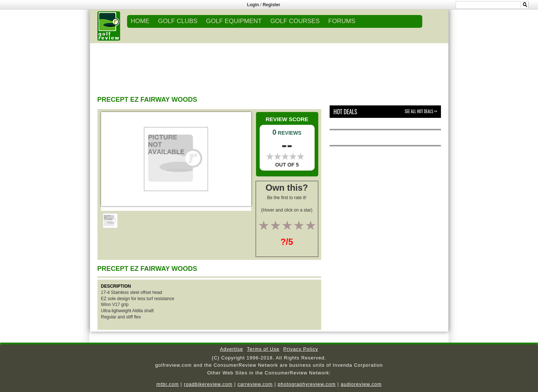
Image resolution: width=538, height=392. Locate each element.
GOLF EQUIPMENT (234, 21)
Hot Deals (345, 112)
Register (271, 5)
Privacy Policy (301, 349)
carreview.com (255, 384)
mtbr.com (168, 384)
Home (140, 21)
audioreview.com (361, 384)
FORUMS (342, 21)
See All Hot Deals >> (421, 111)
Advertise (232, 349)
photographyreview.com (307, 384)
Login (253, 5)
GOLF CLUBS (178, 21)
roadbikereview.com (208, 384)
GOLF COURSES (295, 21)
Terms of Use (263, 349)
